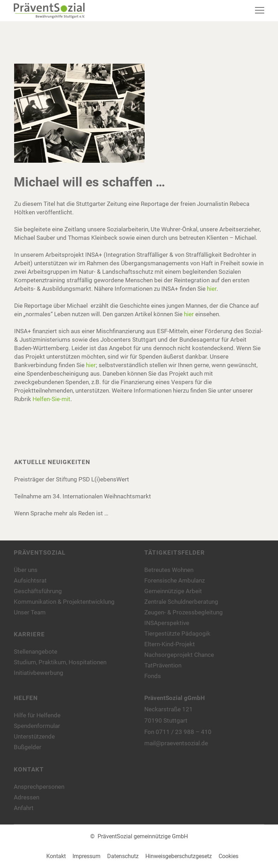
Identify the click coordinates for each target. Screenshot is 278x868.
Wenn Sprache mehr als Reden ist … (61, 513)
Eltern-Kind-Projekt (170, 644)
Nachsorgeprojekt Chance (179, 655)
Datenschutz (123, 856)
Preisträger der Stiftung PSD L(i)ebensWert (72, 479)
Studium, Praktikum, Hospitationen (60, 662)
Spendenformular (37, 726)
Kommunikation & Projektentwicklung (64, 602)
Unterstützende (34, 736)
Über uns (26, 570)
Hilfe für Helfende (37, 715)
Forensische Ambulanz (175, 580)
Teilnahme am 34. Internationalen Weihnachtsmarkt (83, 496)
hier (212, 289)
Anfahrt (24, 808)
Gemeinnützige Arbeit (173, 591)
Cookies (228, 856)
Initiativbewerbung (39, 673)
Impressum (86, 856)
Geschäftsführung (38, 591)
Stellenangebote (36, 652)
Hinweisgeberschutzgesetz (179, 856)
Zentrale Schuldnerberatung (181, 602)
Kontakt (56, 856)
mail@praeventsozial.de (176, 743)
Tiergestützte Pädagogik (177, 633)
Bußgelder (28, 747)
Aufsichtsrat (30, 580)
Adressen (27, 797)
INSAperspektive (167, 623)
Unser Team (30, 612)
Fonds (153, 676)
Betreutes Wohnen (169, 570)
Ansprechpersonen (39, 787)
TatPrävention (163, 665)
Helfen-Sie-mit (51, 399)
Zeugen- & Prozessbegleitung (184, 612)
